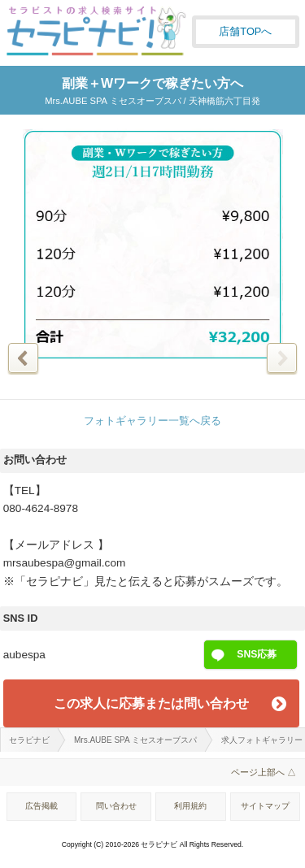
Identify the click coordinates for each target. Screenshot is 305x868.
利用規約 (190, 806)
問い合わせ (116, 806)
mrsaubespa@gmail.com (65, 563)
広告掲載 (41, 806)
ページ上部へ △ (264, 772)
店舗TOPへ (245, 31)
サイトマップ (265, 806)
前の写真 (23, 358)
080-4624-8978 (41, 508)
